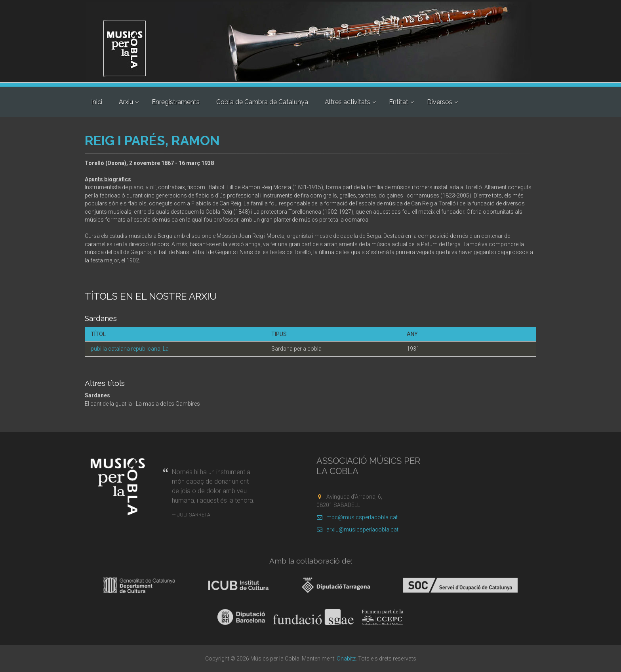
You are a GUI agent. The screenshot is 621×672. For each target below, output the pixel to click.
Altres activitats (348, 102)
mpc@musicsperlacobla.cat (357, 517)
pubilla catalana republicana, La (130, 349)
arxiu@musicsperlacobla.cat (357, 530)
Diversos (440, 102)
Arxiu (126, 102)
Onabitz (346, 659)
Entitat (399, 102)
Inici (97, 102)
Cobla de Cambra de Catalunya (262, 102)
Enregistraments (176, 102)
